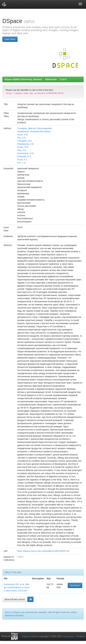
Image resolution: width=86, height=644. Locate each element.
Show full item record (15, 599)
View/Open (75, 585)
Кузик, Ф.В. (23, 135)
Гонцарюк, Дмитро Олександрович (35, 128)
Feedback (80, 636)
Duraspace (68, 636)
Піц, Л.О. (22, 138)
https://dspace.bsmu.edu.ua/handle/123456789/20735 (43, 551)
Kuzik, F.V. (22, 160)
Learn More (10, 39)
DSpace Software (30, 636)
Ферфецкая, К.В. (26, 144)
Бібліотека (51, 79)
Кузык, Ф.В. (23, 147)
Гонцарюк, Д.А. (25, 141)
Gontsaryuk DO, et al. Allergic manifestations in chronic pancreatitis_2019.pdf (17, 587)
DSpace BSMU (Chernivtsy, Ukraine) (23, 79)
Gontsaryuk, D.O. (26, 153)
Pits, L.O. (22, 163)
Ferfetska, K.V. (24, 156)
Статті (63, 79)
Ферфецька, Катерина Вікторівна (34, 131)
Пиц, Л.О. (22, 150)
